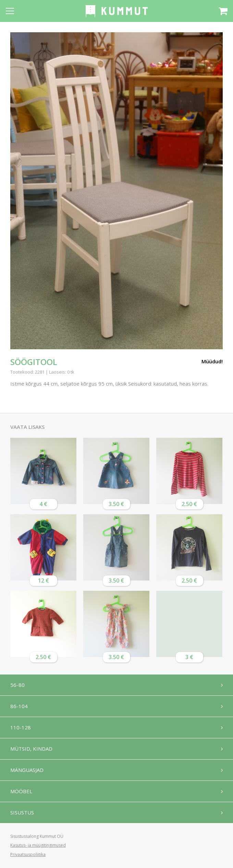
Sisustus (22, 812)
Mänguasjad (27, 770)
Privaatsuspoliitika (28, 854)
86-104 (19, 706)
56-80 (17, 685)
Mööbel (21, 791)
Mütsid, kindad (31, 749)
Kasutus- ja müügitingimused (38, 845)
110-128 (21, 727)
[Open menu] (10, 11)
